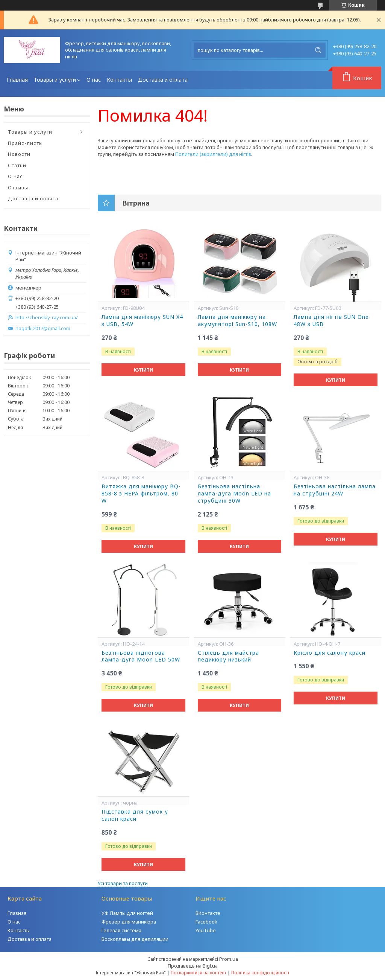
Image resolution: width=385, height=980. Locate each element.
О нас (94, 80)
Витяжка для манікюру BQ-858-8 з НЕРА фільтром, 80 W (141, 494)
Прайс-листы (25, 143)
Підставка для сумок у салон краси (135, 815)
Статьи (17, 165)
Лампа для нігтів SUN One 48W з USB (331, 321)
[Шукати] (318, 50)
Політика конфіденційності (260, 973)
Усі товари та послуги (123, 883)
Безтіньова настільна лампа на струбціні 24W (335, 490)
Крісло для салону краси (330, 653)
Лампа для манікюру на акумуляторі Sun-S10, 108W (237, 321)
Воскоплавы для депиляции (135, 939)
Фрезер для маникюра (129, 922)
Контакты (119, 80)
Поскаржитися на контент (199, 973)
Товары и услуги (55, 80)
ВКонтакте (208, 913)
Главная (17, 80)
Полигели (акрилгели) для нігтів (213, 154)
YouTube (206, 930)
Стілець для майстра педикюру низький (228, 656)
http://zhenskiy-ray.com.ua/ (47, 318)
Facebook (206, 922)
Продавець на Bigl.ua (193, 966)
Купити (143, 370)
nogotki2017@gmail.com (43, 328)
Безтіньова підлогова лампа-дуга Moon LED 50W (141, 656)
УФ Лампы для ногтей (127, 913)
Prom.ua (229, 959)
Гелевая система (121, 930)
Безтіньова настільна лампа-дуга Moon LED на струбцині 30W (234, 494)
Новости (19, 154)
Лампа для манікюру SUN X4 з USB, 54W (142, 321)
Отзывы (18, 187)
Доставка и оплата (163, 80)
